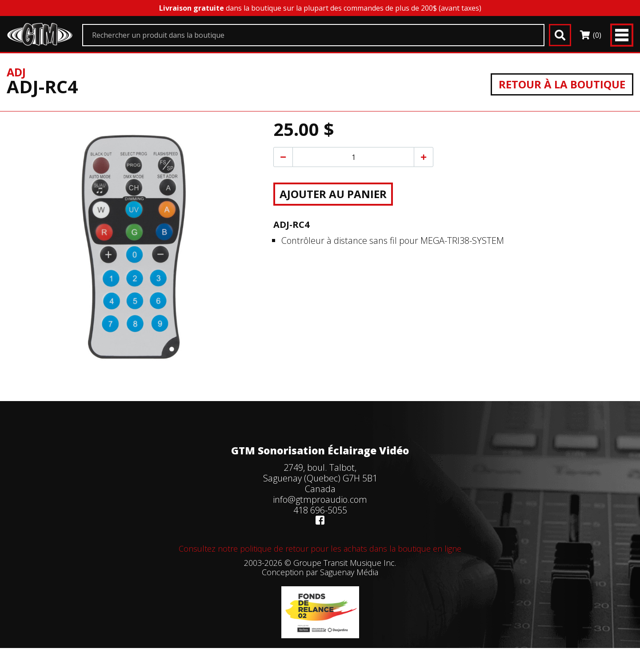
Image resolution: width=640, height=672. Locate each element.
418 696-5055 (320, 510)
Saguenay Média (349, 572)
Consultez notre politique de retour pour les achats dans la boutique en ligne (320, 549)
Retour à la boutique (562, 84)
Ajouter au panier (333, 194)
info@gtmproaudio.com (320, 499)
